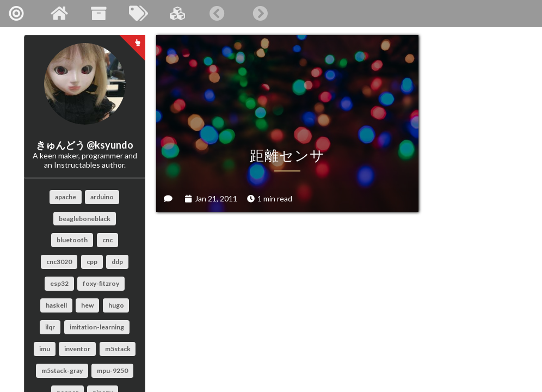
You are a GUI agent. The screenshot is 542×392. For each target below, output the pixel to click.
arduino (102, 197)
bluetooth (72, 240)
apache (66, 197)
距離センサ (245, 97)
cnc (107, 240)
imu (45, 349)
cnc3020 (59, 262)
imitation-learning (97, 327)
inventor (77, 349)
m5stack (118, 349)
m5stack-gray (62, 370)
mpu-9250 (112, 370)
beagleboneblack (85, 219)
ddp (117, 262)
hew (87, 305)
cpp (92, 262)
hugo (116, 305)
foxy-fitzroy (101, 283)
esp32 (59, 283)
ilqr (50, 327)
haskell (56, 305)
